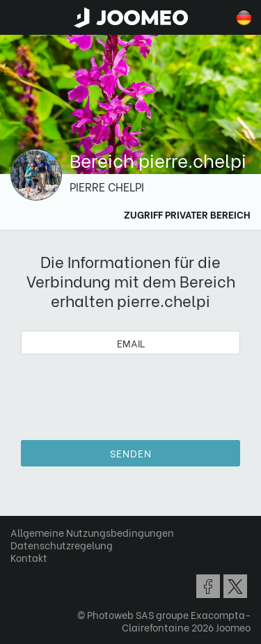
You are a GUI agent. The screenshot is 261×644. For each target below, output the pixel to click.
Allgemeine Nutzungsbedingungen (92, 532)
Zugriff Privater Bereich (187, 214)
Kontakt (29, 557)
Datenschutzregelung (62, 545)
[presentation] (131, 392)
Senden (131, 453)
